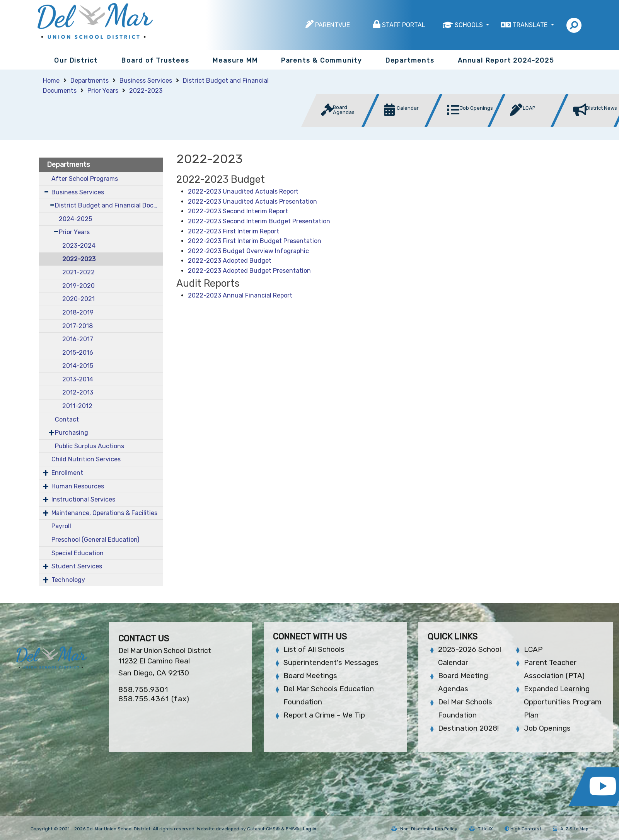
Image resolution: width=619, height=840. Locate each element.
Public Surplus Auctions (90, 446)
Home (51, 81)
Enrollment (67, 473)
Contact (67, 419)
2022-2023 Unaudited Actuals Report (243, 191)
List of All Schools (314, 649)
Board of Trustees (155, 60)
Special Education (78, 553)
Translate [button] (531, 25)
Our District (76, 60)
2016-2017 (78, 339)
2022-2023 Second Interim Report (238, 211)
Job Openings (547, 728)
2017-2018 (78, 326)
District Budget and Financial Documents (109, 205)
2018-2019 (78, 312)
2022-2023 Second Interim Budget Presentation (259, 221)
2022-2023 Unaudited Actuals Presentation (252, 201)
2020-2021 (78, 299)
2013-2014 (78, 379)
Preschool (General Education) (95, 540)
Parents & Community (321, 60)
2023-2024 (79, 246)
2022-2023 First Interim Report (234, 231)
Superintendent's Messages (331, 662)
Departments (410, 60)
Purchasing (72, 433)
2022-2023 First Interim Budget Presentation (255, 241)
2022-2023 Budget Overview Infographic (248, 251)
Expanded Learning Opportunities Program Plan (563, 702)
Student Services (77, 566)
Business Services (146, 81)
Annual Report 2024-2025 (506, 60)
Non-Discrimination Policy (424, 829)
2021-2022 (78, 272)
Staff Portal (404, 25)
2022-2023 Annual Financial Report (240, 295)
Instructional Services (83, 499)
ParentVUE (333, 25)
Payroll (61, 526)
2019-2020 (78, 286)
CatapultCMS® (263, 829)
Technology (68, 580)
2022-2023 (146, 91)
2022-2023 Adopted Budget (230, 261)
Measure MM (235, 60)
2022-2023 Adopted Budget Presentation (249, 271)
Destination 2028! (468, 728)
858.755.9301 (143, 690)
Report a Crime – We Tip (324, 715)
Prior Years (103, 91)
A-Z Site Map (571, 829)
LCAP (533, 649)
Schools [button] (470, 25)
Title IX (481, 829)
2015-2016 (78, 353)
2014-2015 (78, 366)
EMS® (292, 829)
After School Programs (85, 179)
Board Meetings (310, 676)
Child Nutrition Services (86, 459)
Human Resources (78, 486)
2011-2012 (77, 406)
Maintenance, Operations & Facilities (104, 513)
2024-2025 (75, 219)
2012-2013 (78, 392)
